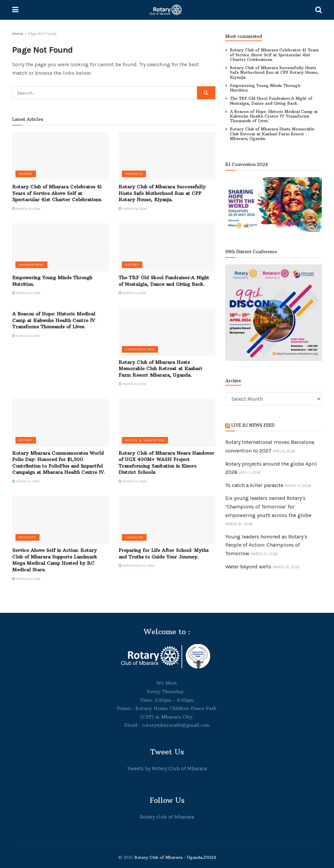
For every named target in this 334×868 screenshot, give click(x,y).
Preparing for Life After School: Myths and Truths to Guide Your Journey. (164, 554)
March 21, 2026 (132, 384)
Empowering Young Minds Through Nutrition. (265, 88)
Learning (134, 537)
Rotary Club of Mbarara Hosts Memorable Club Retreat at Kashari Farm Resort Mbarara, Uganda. (160, 369)
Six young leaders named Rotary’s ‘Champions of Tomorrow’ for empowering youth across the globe (268, 506)
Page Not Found (42, 34)
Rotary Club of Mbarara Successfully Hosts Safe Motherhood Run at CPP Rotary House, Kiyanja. (162, 193)
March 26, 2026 (26, 209)
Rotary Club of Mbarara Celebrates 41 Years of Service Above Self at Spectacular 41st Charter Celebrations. (57, 193)
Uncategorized (140, 349)
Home (18, 34)
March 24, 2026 (26, 293)
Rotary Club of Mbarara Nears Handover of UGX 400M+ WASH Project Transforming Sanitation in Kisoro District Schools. (166, 463)
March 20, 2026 (132, 481)
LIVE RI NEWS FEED (253, 425)
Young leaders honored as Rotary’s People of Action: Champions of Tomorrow (266, 545)
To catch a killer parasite (254, 485)
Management (31, 265)
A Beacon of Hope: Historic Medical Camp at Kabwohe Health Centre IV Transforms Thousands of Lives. (54, 320)
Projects (134, 174)
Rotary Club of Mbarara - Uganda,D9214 (175, 857)
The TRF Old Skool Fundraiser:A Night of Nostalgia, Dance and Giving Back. (164, 281)
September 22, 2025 (137, 566)
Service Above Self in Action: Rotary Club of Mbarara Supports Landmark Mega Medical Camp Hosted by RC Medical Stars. (55, 560)
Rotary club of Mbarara (167, 817)
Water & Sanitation (145, 440)
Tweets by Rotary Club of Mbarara (167, 768)
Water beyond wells (248, 567)
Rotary (26, 174)
